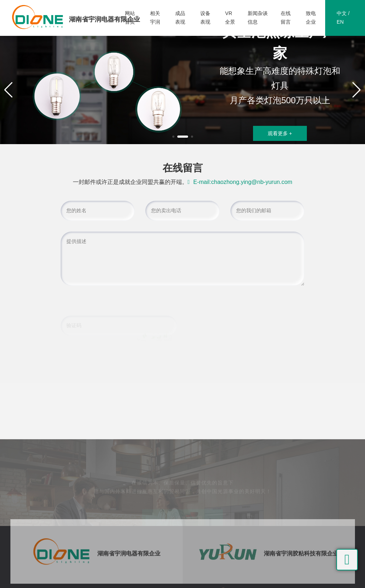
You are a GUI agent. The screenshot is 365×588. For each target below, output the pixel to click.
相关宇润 (155, 18)
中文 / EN (343, 18)
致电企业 (311, 18)
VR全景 (230, 18)
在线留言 (286, 18)
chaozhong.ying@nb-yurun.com (252, 182)
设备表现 (205, 18)
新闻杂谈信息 (258, 18)
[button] (173, 137)
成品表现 (180, 18)
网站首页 (130, 18)
